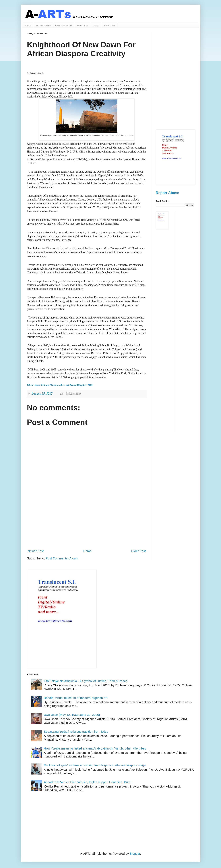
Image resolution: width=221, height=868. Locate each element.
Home (87, 551)
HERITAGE (83, 25)
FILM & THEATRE (64, 25)
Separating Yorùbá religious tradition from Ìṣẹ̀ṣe (76, 732)
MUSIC (96, 25)
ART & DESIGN (43, 25)
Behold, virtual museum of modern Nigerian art (76, 698)
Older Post (138, 551)
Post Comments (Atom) (62, 558)
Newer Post (36, 551)
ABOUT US (110, 25)
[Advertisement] (87, 521)
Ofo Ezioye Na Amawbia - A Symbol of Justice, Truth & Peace (86, 681)
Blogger (135, 854)
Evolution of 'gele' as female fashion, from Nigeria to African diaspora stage (95, 765)
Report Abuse (167, 193)
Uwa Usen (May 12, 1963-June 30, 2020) (72, 715)
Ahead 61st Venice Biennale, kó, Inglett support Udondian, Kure (87, 782)
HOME (28, 25)
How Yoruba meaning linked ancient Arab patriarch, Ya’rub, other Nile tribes (95, 748)
